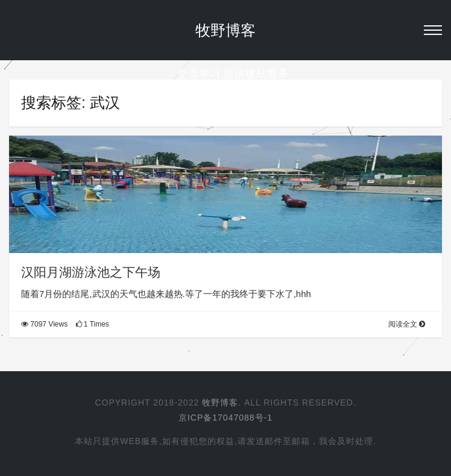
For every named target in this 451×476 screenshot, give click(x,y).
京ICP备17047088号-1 (225, 418)
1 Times (93, 324)
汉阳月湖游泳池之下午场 (91, 272)
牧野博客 (225, 30)
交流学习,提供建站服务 (225, 74)
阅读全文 (407, 324)
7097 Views (44, 324)
